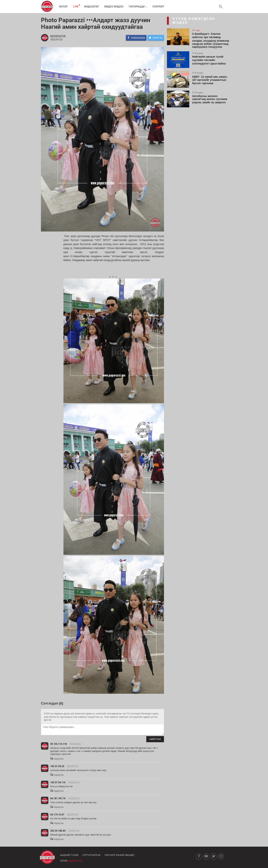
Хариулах (57, 759)
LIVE (76, 7)
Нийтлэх (155, 739)
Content (158, 7)
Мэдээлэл (91, 7)
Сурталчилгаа (91, 855)
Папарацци (138, 7)
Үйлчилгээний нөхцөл (119, 855)
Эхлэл (63, 7)
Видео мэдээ (114, 7)
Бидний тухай (69, 855)
